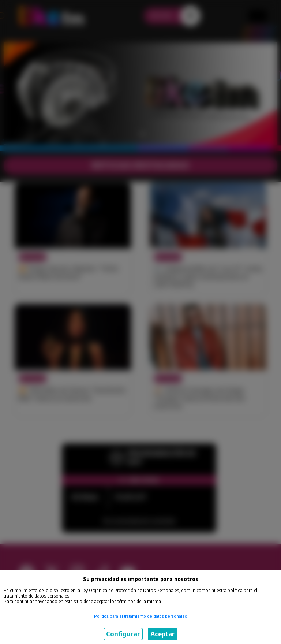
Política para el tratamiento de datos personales (140, 616)
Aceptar (163, 634)
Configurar (123, 634)
